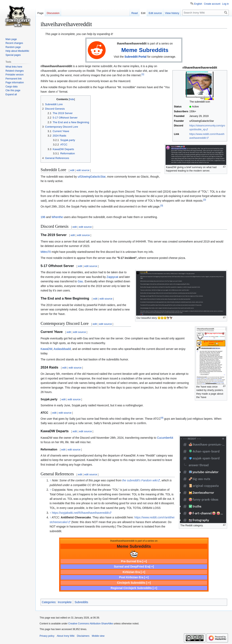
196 (43, 217)
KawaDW (46, 349)
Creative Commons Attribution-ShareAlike (91, 624)
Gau (80, 281)
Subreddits (81, 602)
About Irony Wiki (66, 636)
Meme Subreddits (145, 50)
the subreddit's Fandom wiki (140, 480)
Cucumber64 (165, 438)
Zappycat (112, 277)
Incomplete (65, 602)
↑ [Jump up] (50, 480)
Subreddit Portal (136, 57)
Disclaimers (83, 636)
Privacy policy (47, 636)
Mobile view (98, 636)
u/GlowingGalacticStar (92, 177)
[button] (11, 94)
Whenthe (57, 217)
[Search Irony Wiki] (206, 13)
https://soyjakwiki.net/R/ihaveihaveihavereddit (80, 513)
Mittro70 (46, 252)
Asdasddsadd (62, 349)
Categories (49, 602)
